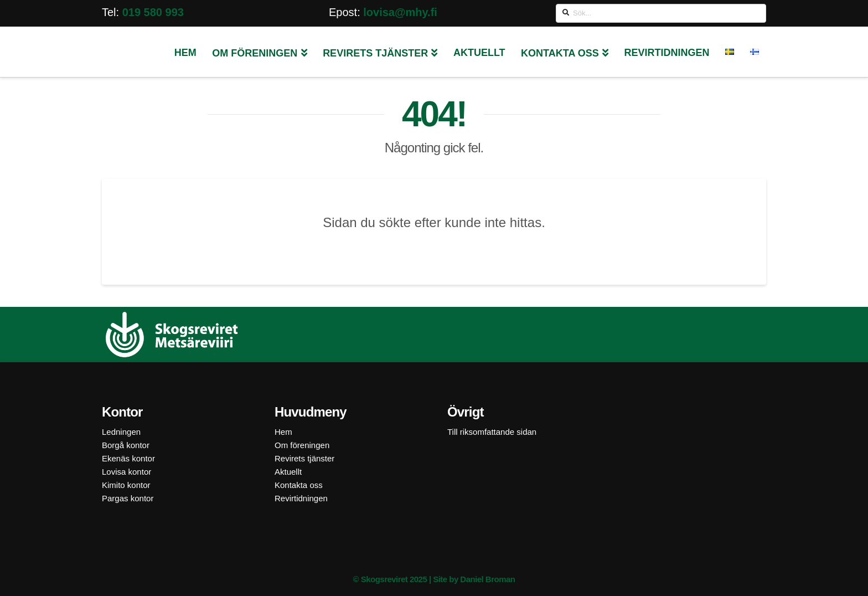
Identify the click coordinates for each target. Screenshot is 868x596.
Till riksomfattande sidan (492, 432)
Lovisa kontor (126, 472)
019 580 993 (153, 12)
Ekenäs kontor (128, 458)
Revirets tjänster (304, 458)
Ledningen (121, 432)
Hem (283, 432)
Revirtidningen (301, 498)
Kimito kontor (126, 485)
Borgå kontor (126, 445)
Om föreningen (302, 445)
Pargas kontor (128, 498)
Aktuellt (288, 472)
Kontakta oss (299, 485)
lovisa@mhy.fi (400, 12)
